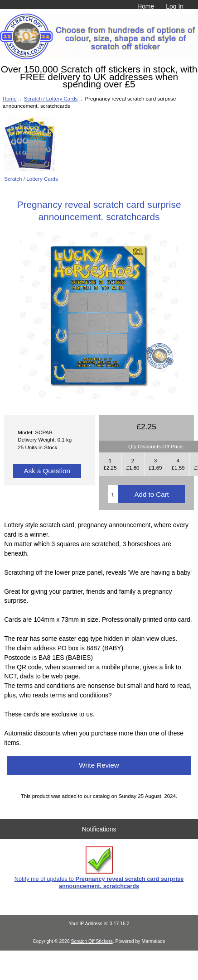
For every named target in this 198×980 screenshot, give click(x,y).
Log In (175, 6)
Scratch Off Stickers (92, 941)
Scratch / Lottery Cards (51, 98)
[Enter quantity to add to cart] (113, 494)
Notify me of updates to (99, 868)
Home (146, 6)
